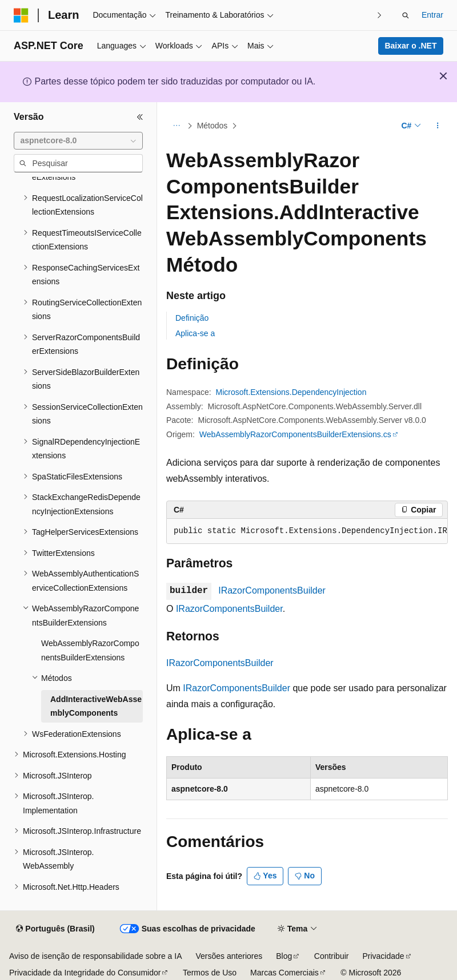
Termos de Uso (210, 973)
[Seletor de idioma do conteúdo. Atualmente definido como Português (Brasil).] (55, 929)
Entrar (432, 15)
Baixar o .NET (410, 46)
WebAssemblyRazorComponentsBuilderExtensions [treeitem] (90, 650)
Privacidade (383, 956)
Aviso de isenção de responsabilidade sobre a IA (96, 956)
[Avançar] (380, 15)
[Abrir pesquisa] (406, 15)
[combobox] (78, 141)
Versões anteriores (229, 956)
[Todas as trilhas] (176, 126)
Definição (192, 318)
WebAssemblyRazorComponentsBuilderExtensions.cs (295, 434)
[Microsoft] (21, 15)
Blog (284, 956)
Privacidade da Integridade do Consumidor (85, 973)
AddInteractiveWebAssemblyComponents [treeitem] (96, 706)
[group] (307, 531)
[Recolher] (140, 117)
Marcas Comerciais (284, 973)
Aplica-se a (195, 333)
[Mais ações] (438, 126)
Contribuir (332, 956)
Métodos (213, 126)
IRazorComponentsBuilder (272, 590)
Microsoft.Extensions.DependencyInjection (291, 392)
